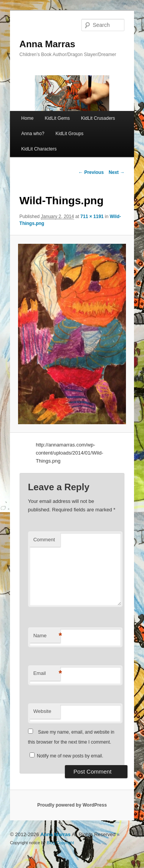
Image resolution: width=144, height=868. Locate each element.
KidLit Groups (69, 134)
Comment (44, 540)
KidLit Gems (57, 118)
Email (47, 674)
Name (47, 636)
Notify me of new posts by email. (70, 756)
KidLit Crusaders (98, 118)
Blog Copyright (60, 843)
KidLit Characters (39, 149)
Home (27, 118)
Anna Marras (47, 44)
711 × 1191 (92, 217)
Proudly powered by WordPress (72, 805)
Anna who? (33, 134)
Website (42, 711)
